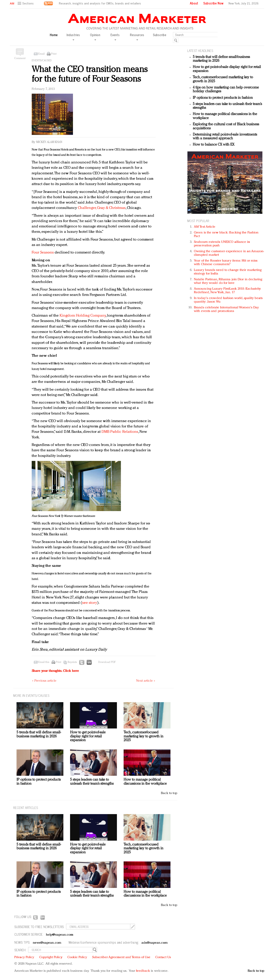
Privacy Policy (24, 957)
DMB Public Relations (120, 432)
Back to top (169, 793)
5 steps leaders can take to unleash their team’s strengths (92, 782)
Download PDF (107, 662)
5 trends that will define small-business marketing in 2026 (39, 734)
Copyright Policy (51, 957)
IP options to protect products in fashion (223, 98)
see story (90, 603)
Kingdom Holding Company (83, 316)
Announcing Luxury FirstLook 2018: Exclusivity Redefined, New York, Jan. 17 (227, 291)
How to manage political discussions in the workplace (145, 782)
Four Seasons (43, 253)
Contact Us (163, 957)
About (194, 3)
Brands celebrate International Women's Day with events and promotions (226, 309)
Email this (44, 662)
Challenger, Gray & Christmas (102, 208)
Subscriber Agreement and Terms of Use (121, 957)
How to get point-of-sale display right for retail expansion (88, 736)
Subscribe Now (213, 3)
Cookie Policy (77, 957)
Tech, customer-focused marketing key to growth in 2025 (143, 736)
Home (54, 35)
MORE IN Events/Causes (31, 695)
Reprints (72, 662)
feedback (143, 971)
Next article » (146, 681)
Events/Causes (42, 61)
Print (54, 54)
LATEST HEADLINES (200, 51)
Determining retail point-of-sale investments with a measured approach (225, 137)
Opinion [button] (95, 36)
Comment (20, 58)
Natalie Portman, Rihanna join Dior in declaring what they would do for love (228, 281)
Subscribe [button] (160, 35)
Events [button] (115, 36)
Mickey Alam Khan (49, 142)
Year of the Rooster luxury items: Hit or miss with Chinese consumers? (226, 263)
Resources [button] (137, 36)
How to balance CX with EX (214, 145)
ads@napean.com (155, 943)
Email (41, 54)
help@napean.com (60, 935)
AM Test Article (205, 227)
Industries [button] (73, 36)
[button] (26, 3)
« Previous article (44, 681)
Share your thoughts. (55, 671)
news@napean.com (47, 943)
